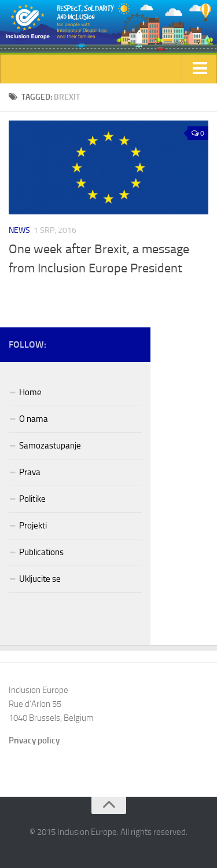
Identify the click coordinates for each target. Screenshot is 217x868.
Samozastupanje (50, 446)
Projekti (33, 526)
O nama (34, 419)
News (19, 230)
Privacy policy (34, 741)
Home (30, 392)
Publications (41, 552)
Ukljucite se (40, 579)
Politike (32, 499)
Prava (30, 472)
